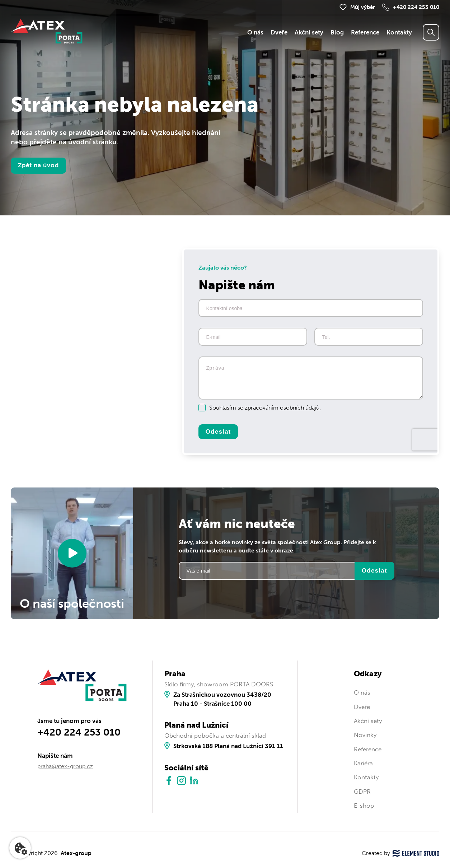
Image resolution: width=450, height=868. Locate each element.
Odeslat (218, 431)
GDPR (362, 792)
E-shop (364, 806)
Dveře (279, 32)
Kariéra (363, 763)
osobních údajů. (300, 408)
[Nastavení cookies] (20, 848)
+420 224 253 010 (416, 7)
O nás (255, 32)
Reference (365, 32)
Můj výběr (363, 7)
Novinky (365, 735)
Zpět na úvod (38, 165)
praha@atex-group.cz (65, 766)
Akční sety (309, 32)
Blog (337, 32)
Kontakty (399, 32)
